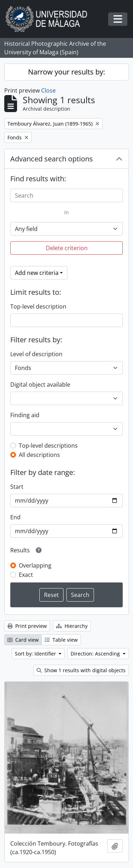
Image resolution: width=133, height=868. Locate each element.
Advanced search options (52, 159)
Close (48, 90)
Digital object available (40, 385)
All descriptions (39, 455)
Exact (26, 575)
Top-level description (38, 306)
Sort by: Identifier (36, 654)
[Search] (66, 195)
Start (17, 487)
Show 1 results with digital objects (81, 670)
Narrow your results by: (66, 72)
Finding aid (25, 415)
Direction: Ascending (96, 654)
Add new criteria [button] (37, 273)
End (15, 517)
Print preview (27, 626)
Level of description (36, 354)
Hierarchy (72, 626)
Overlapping (35, 565)
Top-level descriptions (48, 446)
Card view (23, 640)
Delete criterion (67, 248)
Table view (61, 640)
